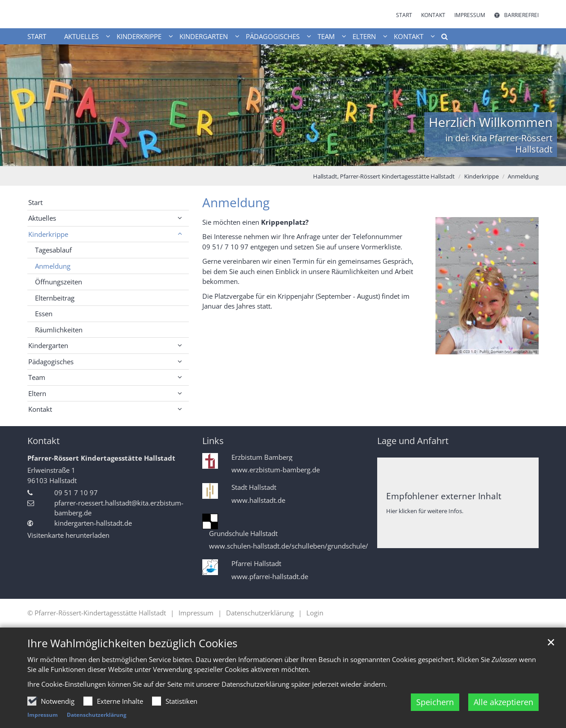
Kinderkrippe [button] (139, 36)
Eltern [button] (364, 36)
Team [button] (326, 36)
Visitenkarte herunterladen (68, 535)
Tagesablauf (53, 250)
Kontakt (44, 441)
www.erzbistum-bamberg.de (276, 470)
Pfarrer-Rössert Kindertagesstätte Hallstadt (101, 458)
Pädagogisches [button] (273, 36)
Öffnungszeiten (59, 282)
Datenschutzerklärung (97, 715)
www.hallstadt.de (258, 500)
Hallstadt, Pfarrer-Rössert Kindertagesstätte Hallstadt (384, 176)
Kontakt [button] (409, 36)
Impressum (43, 715)
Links (213, 441)
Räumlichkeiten (59, 330)
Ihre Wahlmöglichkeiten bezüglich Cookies (132, 643)
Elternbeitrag (55, 298)
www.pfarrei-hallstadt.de (270, 577)
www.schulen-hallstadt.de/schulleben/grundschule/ (289, 546)
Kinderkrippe (481, 176)
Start (37, 36)
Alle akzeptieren (503, 702)
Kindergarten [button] (204, 36)
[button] (441, 38)
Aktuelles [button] (81, 36)
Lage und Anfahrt (413, 441)
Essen (44, 314)
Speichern (435, 702)
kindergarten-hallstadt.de (93, 523)
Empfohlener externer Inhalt (444, 496)
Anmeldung (523, 176)
